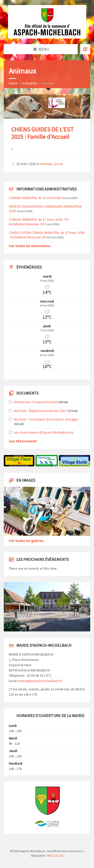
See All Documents (23, 441)
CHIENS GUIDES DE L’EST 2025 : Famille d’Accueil (42, 133)
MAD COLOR (55, 856)
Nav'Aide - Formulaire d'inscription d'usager (46, 419)
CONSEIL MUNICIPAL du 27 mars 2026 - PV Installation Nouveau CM (39, 222)
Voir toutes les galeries (26, 541)
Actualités (30, 83)
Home (13, 83)
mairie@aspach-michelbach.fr (40, 681)
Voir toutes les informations (30, 246)
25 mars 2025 (26, 164)
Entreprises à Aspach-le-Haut (35, 402)
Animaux (46, 164)
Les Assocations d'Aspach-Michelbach (42, 432)
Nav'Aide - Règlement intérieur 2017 (40, 411)
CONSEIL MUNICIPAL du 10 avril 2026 (35, 198)
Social (58, 164)
